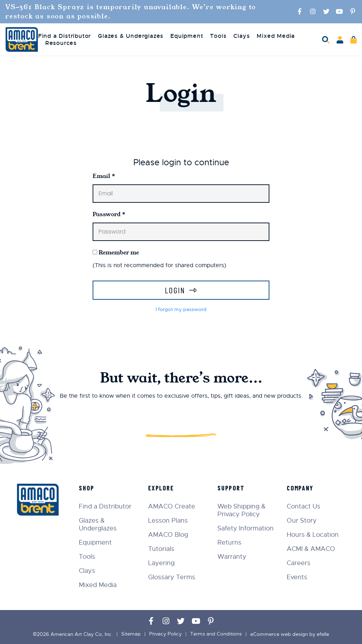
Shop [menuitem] (88, 488)
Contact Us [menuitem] (304, 506)
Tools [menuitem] (218, 36)
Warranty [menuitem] (233, 557)
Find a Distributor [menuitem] (65, 36)
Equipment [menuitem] (187, 36)
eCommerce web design (279, 634)
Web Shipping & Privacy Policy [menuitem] (242, 510)
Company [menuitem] (300, 488)
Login (175, 290)
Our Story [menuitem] (302, 521)
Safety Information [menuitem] (246, 528)
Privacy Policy (165, 634)
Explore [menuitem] (162, 488)
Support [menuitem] (232, 488)
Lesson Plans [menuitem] (169, 521)
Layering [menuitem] (162, 563)
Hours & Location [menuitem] (313, 535)
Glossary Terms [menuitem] (173, 577)
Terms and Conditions (216, 634)
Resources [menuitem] (61, 43)
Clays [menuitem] (241, 36)
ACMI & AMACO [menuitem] (311, 549)
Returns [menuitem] (230, 542)
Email (104, 176)
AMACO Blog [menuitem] (169, 535)
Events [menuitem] (297, 577)
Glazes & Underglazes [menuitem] (131, 36)
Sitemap (131, 634)
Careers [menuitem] (299, 563)
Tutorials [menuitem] (162, 549)
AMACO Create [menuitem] (173, 506)
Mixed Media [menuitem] (276, 36)
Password (109, 214)
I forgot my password (181, 309)
